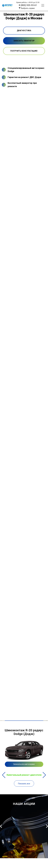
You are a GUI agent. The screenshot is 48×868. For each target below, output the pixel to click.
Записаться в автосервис (24, 764)
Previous (4, 775)
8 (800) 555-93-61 (28, 5)
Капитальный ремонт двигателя (24, 775)
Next (44, 775)
